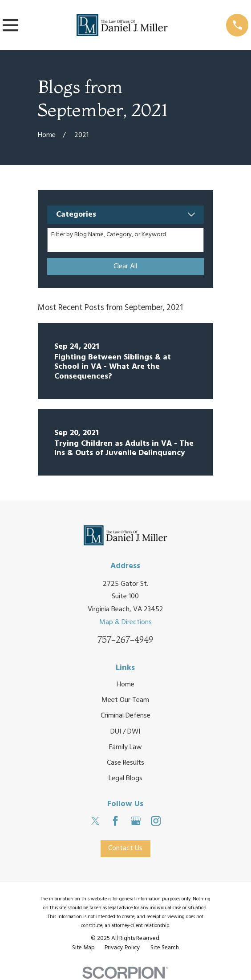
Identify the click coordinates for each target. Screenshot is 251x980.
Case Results (125, 763)
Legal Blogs (125, 779)
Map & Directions (125, 622)
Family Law (125, 747)
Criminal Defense (125, 716)
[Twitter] (95, 821)
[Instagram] (156, 821)
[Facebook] (115, 821)
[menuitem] (83, 948)
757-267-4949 (125, 640)
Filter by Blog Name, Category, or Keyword (109, 235)
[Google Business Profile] (136, 821)
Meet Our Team (125, 700)
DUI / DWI (125, 732)
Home (125, 685)
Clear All (125, 266)
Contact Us (125, 849)
